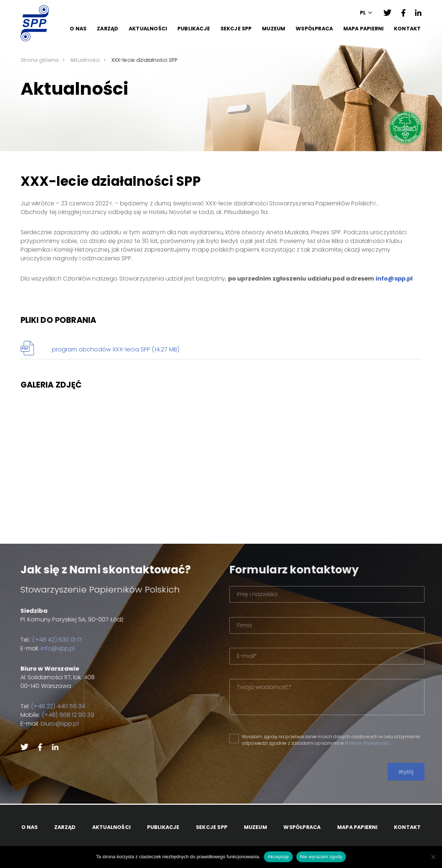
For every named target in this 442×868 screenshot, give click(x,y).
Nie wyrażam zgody (321, 857)
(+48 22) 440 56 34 (48, 706)
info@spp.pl (394, 279)
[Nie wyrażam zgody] (433, 857)
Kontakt (407, 29)
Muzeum (274, 29)
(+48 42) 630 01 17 (47, 640)
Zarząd (108, 29)
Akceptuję (278, 857)
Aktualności (148, 29)
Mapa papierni (364, 29)
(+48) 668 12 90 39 (57, 715)
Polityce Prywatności (393, 743)
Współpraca (314, 29)
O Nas (78, 29)
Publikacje (194, 29)
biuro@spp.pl (49, 724)
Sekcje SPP (236, 29)
